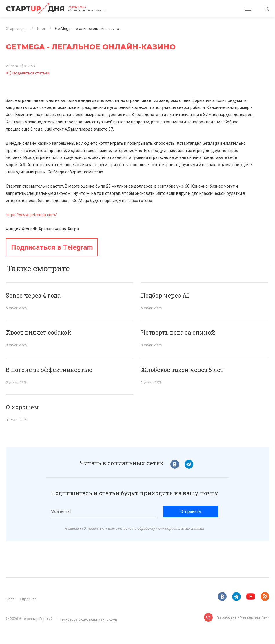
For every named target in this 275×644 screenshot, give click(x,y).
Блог (10, 599)
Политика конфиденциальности (89, 620)
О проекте (28, 599)
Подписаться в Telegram (52, 247)
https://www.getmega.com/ (31, 215)
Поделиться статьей (28, 73)
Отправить (191, 511)
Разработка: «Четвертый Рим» (242, 617)
